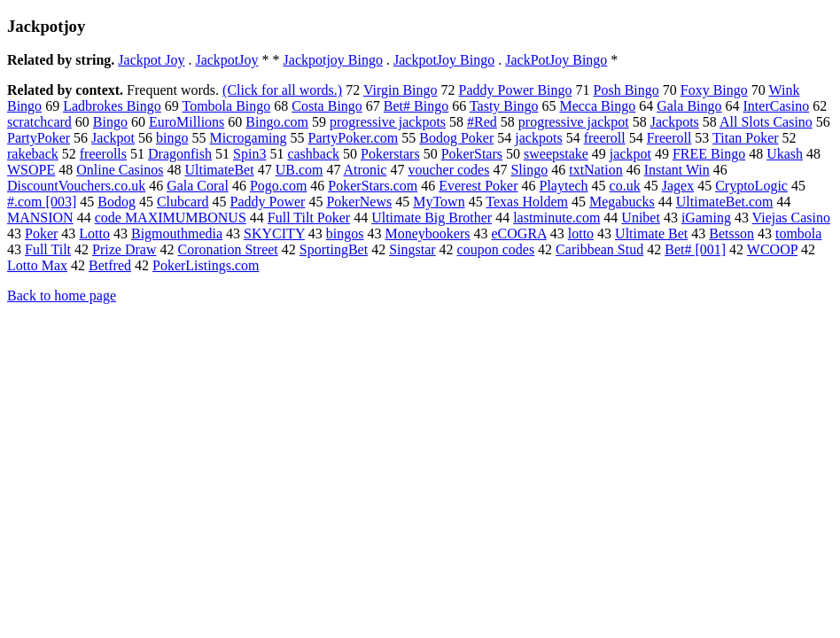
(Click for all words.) (282, 90)
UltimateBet (219, 170)
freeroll (605, 138)
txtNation (595, 170)
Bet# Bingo (416, 106)
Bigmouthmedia (177, 233)
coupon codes (496, 249)
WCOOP (772, 249)
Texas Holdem (527, 202)
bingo (172, 138)
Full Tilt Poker (309, 218)
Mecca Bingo (597, 106)
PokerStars (472, 154)
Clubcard (183, 202)
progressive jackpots (388, 122)
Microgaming (248, 138)
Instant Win (677, 170)
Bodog (117, 202)
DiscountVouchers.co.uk (76, 186)
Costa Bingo (327, 106)
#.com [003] (42, 202)
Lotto (94, 233)
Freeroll (669, 138)
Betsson (731, 233)
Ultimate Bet (651, 233)
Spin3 (249, 154)
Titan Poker (746, 138)
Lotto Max (37, 265)
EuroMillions (187, 122)
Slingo (529, 170)
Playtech (564, 186)
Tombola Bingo (227, 106)
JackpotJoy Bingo (444, 60)
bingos (345, 233)
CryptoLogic (751, 186)
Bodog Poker (456, 138)
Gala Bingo (689, 106)
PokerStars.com (373, 186)
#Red (482, 122)
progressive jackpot (574, 122)
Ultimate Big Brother (432, 218)
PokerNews (359, 202)
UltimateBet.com (725, 202)
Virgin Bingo (401, 90)
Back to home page (62, 296)
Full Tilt (48, 249)
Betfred (110, 265)
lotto (581, 233)
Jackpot (113, 138)
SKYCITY (274, 233)
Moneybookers (428, 233)
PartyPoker (39, 138)
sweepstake (556, 154)
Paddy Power (268, 202)
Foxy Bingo (714, 90)
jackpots (538, 138)
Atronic (366, 170)
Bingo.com (277, 122)
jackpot (630, 154)
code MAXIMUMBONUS (171, 218)
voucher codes (448, 170)
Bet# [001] (695, 249)
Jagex (678, 186)
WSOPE (31, 170)
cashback (313, 154)
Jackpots (675, 122)
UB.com (299, 170)
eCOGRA (519, 233)
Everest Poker (478, 186)
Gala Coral (198, 186)
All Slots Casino (766, 122)
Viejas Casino (791, 218)
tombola (798, 233)
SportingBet (334, 249)
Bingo (110, 122)
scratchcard (39, 122)
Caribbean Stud (599, 249)
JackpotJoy (226, 60)
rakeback (33, 154)
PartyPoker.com (354, 138)
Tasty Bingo (504, 106)
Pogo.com (278, 186)
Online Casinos (120, 170)
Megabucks (622, 202)
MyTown (439, 202)
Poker (41, 233)
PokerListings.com (206, 265)
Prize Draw (124, 249)
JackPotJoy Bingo (556, 60)
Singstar (412, 249)
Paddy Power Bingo (516, 90)
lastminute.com (556, 218)
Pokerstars (390, 154)
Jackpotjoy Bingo (333, 60)
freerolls (103, 154)
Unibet (641, 218)
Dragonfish (180, 154)
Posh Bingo (626, 90)
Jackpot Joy (151, 60)
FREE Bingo (709, 154)
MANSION (40, 218)
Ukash (785, 154)
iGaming (706, 218)
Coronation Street (227, 249)
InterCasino (777, 106)
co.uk (625, 186)
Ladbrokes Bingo (112, 106)
